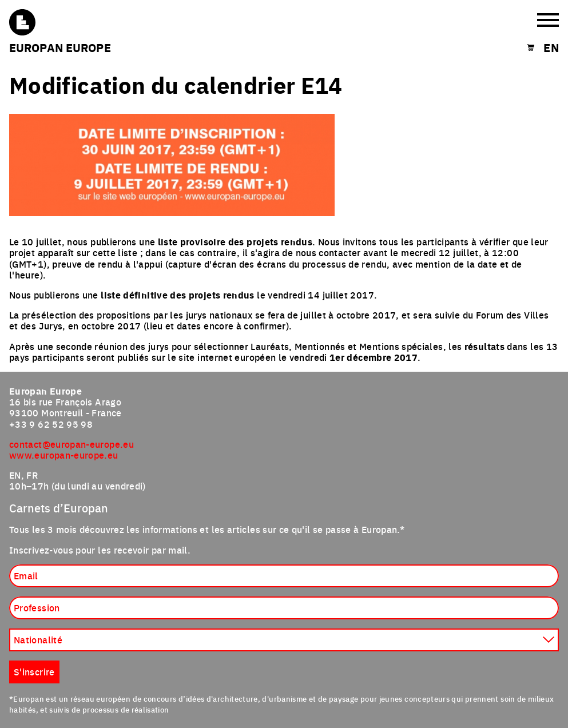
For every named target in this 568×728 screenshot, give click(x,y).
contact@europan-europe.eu (72, 444)
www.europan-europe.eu (64, 455)
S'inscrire (34, 671)
